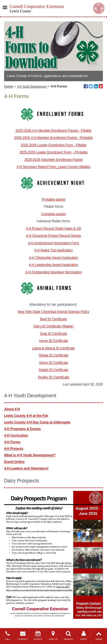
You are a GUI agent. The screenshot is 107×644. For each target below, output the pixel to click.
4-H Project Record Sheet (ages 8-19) (53, 229)
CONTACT (23, 636)
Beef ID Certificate (53, 319)
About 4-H (12, 409)
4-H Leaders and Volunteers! (26, 468)
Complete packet (54, 214)
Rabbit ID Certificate (53, 370)
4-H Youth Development (32, 87)
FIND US (53, 636)
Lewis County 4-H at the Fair (26, 416)
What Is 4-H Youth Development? (30, 455)
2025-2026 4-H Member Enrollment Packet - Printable (54, 138)
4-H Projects (14, 449)
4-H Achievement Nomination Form (54, 243)
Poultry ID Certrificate (54, 377)
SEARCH (68, 636)
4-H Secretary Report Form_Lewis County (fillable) (54, 167)
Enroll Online (14, 462)
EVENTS (38, 636)
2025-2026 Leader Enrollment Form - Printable (54, 152)
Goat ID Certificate (54, 334)
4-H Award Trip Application (54, 250)
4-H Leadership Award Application (54, 265)
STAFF (84, 636)
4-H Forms (12, 442)
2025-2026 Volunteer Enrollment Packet (54, 160)
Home (9, 86)
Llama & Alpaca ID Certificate (54, 348)
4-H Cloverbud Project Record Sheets (54, 236)
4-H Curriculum (16, 435)
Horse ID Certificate (54, 341)
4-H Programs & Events (22, 429)
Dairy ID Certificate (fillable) (54, 326)
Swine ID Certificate (53, 363)
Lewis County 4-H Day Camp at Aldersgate (37, 422)
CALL (8, 636)
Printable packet (54, 199)
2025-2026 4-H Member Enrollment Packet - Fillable (54, 131)
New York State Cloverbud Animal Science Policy (54, 312)
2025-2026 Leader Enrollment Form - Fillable (54, 145)
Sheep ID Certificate (53, 355)
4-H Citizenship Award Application (53, 258)
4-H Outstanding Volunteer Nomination (53, 272)
